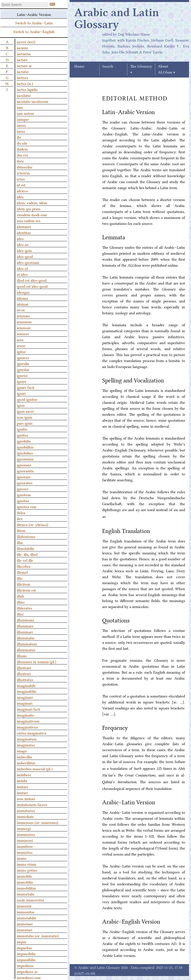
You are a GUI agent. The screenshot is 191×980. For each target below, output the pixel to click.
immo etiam (27, 864)
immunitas (26, 912)
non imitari (26, 798)
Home (79, 67)
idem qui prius (29, 208)
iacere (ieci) (26, 41)
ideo (20, 238)
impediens (25, 965)
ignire (22, 381)
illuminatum (27, 644)
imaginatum (27, 739)
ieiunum (24, 327)
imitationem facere (32, 804)
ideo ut (23, 268)
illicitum (24, 584)
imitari (22, 792)
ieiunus (23, 333)
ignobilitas (25, 447)
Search (108, 67)
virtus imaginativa (32, 733)
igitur (21, 351)
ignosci (23, 489)
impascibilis (26, 953)
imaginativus (27, 727)
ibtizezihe (25, 167)
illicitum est (26, 590)
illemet (22, 572)
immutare (25, 924)
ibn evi (22, 155)
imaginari (25, 703)
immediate (25, 816)
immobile (24, 876)
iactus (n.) (25, 83)
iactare (22, 59)
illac (20, 542)
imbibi (22, 780)
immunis (24, 906)
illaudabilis (25, 548)
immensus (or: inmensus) (38, 822)
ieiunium (24, 322)
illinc (21, 602)
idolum (23, 304)
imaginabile (26, 685)
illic (20, 578)
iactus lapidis (27, 89)
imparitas (24, 947)
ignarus (23, 357)
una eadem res (29, 220)
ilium (21, 530)
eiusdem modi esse (32, 214)
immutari (24, 930)
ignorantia (25, 471)
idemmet (24, 226)
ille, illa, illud (27, 554)
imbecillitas (26, 763)
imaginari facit (29, 709)
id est (21, 185)
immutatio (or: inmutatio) (38, 936)
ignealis (23, 363)
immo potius (27, 870)
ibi (19, 137)
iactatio (23, 71)
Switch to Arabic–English (34, 31)
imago (22, 751)
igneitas (23, 369)
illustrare (24, 667)
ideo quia (24, 250)
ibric (21, 161)
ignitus (23, 435)
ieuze (21, 345)
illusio (22, 655)
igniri (21, 393)
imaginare (25, 697)
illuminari (25, 632)
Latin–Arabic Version (34, 14)
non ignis (24, 417)
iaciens (22, 47)
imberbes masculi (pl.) (35, 769)
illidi (20, 596)
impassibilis (26, 959)
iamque (23, 119)
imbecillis (24, 757)
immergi (24, 828)
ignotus (23, 500)
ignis (21, 405)
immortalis (26, 894)
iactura (23, 77)
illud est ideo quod (32, 280)
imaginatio (25, 715)
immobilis (25, 882)
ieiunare (24, 316)
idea (20, 197)
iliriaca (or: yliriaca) (33, 524)
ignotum (24, 494)
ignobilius (25, 453)
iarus (21, 131)
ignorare (24, 477)
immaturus (26, 810)
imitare (23, 786)
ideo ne (23, 244)
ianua (21, 125)
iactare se (24, 65)
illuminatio (26, 638)
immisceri (25, 840)
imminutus (26, 834)
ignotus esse (27, 506)
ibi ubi (22, 143)
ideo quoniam (28, 262)
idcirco (22, 191)
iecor (21, 310)
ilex (20, 518)
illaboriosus (26, 536)
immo (22, 858)
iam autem (25, 113)
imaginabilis (27, 691)
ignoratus (25, 483)
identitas (24, 232)
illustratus (25, 679)
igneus (22, 375)
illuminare (25, 626)
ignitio (22, 429)
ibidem (22, 149)
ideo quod (25, 256)
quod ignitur (27, 399)
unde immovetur (31, 900)
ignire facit (26, 387)
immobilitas (26, 888)
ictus (21, 179)
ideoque (23, 292)
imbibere (24, 775)
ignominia (25, 459)
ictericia (23, 173)
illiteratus (24, 608)
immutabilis (26, 918)
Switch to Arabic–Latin (34, 23)
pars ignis (25, 423)
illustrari (24, 673)
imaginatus (26, 745)
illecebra (24, 566)
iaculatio (24, 95)
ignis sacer (25, 411)
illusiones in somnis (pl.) (37, 661)
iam (20, 107)
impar (22, 941)
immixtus (25, 852)
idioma (22, 298)
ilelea (21, 512)
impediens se (27, 971)
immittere (25, 846)
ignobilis (24, 441)
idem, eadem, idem (32, 203)
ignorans (24, 465)
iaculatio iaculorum (33, 101)
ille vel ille (25, 560)
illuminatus (26, 650)
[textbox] (25, 5)
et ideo (22, 274)
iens (20, 339)
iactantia (24, 53)
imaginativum (28, 721)
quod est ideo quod (32, 286)
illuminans (25, 620)
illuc (20, 614)
